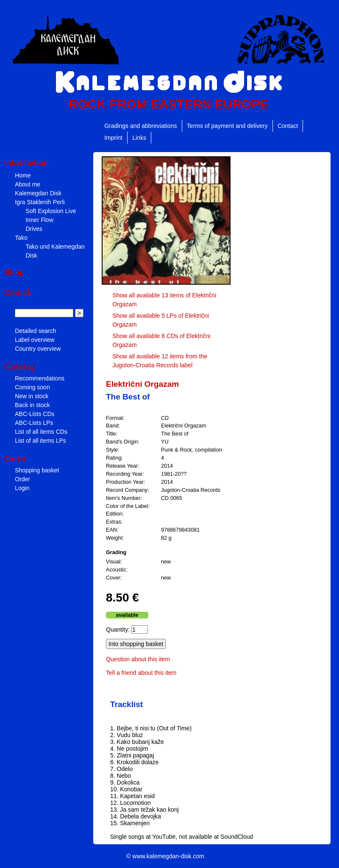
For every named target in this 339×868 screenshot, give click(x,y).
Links (139, 138)
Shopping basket (37, 470)
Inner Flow (39, 220)
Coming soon (32, 387)
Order (22, 479)
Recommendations (40, 378)
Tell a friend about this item (141, 673)
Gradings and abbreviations (140, 126)
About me (28, 184)
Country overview (38, 349)
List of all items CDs (41, 432)
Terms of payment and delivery (227, 126)
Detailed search (35, 331)
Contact (288, 126)
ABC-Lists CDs (35, 414)
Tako (21, 238)
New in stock (32, 396)
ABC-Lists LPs (34, 423)
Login (22, 488)
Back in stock (32, 405)
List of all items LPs (40, 441)
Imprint (113, 138)
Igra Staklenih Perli (40, 202)
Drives (34, 229)
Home (23, 175)
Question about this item (138, 659)
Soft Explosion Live (51, 211)
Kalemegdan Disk (38, 193)
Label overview (35, 340)
